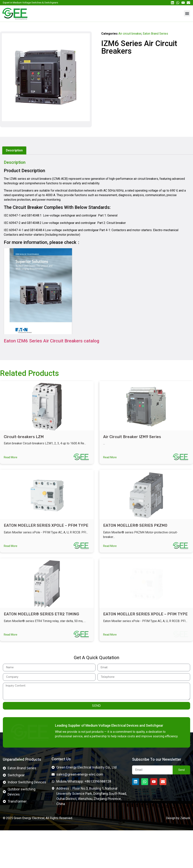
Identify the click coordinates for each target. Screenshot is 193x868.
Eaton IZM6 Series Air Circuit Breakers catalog (51, 341)
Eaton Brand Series (155, 34)
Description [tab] (14, 150)
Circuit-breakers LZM (24, 437)
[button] (187, 13)
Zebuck (185, 856)
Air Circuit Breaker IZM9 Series (132, 437)
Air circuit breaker (130, 34)
